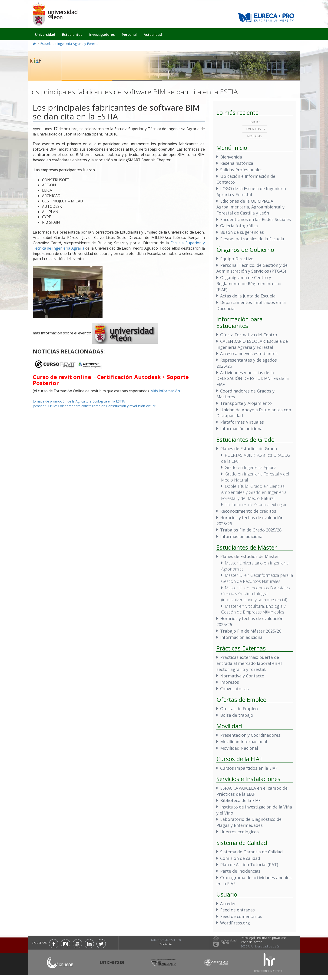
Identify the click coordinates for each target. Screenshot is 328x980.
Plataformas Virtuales (242, 422)
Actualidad (153, 34)
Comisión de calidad (240, 858)
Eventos (253, 129)
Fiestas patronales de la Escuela (252, 239)
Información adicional (242, 429)
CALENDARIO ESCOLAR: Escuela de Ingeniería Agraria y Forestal (252, 344)
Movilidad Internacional (244, 742)
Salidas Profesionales (241, 170)
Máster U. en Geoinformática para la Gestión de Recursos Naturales (257, 578)
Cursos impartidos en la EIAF (249, 768)
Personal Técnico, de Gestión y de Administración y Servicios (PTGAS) (252, 268)
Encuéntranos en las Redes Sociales (255, 219)
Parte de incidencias (240, 871)
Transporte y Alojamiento (246, 403)
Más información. (166, 391)
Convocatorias (234, 689)
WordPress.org (235, 923)
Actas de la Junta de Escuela (248, 296)
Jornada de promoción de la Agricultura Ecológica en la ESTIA (79, 401)
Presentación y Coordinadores (250, 735)
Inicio (255, 122)
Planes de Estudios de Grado (249, 449)
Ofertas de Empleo (239, 709)
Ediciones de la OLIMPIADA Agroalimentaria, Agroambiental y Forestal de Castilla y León (250, 207)
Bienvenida (231, 157)
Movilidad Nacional (239, 748)
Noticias (255, 136)
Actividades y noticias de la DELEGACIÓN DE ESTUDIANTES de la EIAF (253, 378)
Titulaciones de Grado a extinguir (256, 505)
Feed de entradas (237, 910)
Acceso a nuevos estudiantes (249, 353)
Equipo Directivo (237, 259)
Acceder (228, 904)
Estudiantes (72, 34)
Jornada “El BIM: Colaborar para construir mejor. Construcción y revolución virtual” (94, 406)
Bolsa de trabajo (237, 715)
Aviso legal (248, 938)
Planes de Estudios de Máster (250, 556)
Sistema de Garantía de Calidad (251, 852)
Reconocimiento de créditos (248, 511)
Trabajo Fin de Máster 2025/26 (251, 631)
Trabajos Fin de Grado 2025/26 (251, 530)
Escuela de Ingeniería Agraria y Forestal (70, 44)
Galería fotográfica (239, 226)
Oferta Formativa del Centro (249, 335)
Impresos (230, 682)
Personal (129, 34)
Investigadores (102, 34)
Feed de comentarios (241, 916)
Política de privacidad (272, 938)
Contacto (166, 944)
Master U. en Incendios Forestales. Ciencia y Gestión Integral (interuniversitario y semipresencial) (256, 594)
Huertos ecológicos (239, 832)
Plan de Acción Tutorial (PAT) (249, 865)
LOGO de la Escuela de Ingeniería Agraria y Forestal (251, 191)
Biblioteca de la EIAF (240, 800)
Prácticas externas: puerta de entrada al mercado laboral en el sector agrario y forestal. (249, 663)
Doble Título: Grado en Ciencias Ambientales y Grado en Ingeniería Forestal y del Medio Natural (254, 492)
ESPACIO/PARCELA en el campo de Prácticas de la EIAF (252, 791)
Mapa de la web (251, 942)
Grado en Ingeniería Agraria (251, 467)
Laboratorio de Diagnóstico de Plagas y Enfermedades (249, 822)
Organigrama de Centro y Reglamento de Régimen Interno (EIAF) (249, 283)
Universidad (45, 34)
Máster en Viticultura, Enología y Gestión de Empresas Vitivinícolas (253, 609)
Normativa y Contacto (242, 676)
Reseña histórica (237, 163)
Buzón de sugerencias (242, 232)
